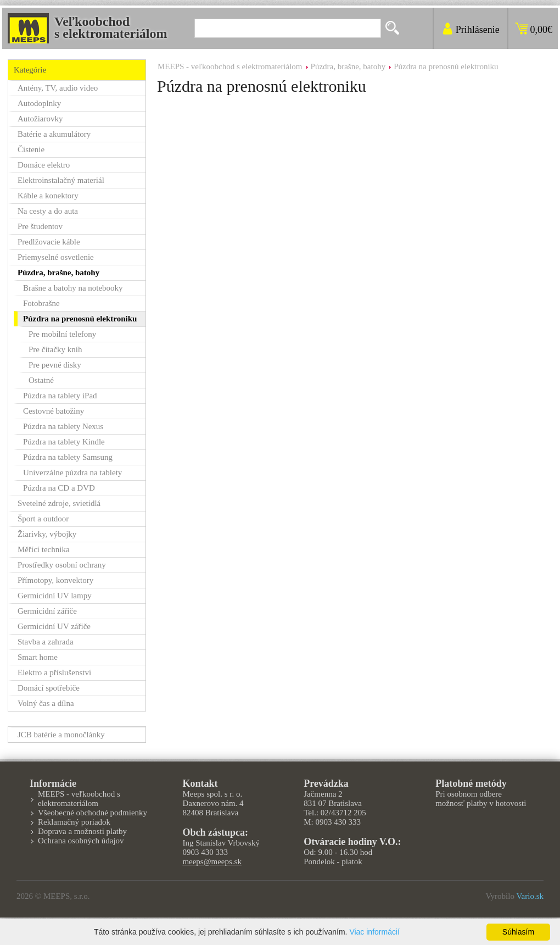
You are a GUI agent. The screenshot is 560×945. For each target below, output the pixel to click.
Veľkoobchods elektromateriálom (111, 27)
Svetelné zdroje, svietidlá (59, 503)
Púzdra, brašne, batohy (348, 66)
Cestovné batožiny (54, 411)
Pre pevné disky (55, 365)
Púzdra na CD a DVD (59, 488)
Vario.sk (530, 896)
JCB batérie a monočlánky (61, 735)
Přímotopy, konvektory (55, 580)
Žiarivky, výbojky (47, 534)
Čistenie (31, 149)
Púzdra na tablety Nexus (63, 426)
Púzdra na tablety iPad (60, 396)
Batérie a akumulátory (54, 134)
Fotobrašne (41, 303)
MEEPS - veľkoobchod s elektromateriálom (230, 66)
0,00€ (542, 30)
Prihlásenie (478, 30)
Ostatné (41, 380)
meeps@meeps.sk (212, 861)
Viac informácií (374, 932)
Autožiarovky (40, 119)
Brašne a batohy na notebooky (73, 288)
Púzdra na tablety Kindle (64, 442)
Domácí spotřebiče (49, 688)
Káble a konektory (48, 196)
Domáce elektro (44, 165)
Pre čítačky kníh (55, 349)
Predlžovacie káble (49, 242)
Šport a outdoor (43, 519)
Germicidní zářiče (47, 611)
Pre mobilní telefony (62, 334)
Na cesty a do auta (48, 211)
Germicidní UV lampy (55, 596)
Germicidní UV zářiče (54, 626)
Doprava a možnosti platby (82, 831)
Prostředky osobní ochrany (62, 565)
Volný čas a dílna (46, 703)
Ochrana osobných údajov (81, 841)
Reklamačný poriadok (74, 822)
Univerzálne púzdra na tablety (72, 472)
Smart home (38, 657)
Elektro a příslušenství (54, 672)
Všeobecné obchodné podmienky (93, 813)
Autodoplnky (39, 103)
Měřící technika (44, 549)
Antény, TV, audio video (58, 88)
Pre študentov (40, 226)
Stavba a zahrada (46, 642)
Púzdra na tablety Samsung (68, 457)
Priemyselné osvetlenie (56, 257)
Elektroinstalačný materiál (61, 180)
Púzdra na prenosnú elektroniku (446, 66)
